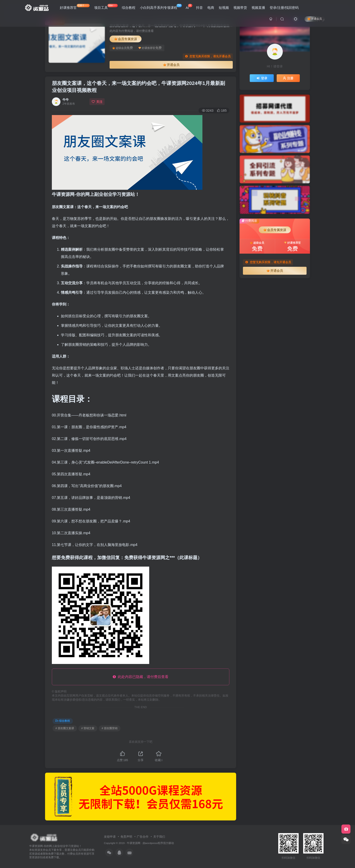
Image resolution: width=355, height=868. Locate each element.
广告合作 (143, 837)
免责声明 (126, 837)
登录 (262, 78)
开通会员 (315, 19)
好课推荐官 (75, 7)
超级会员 (123, 48)
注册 (288, 78)
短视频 (224, 8)
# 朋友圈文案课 (65, 728)
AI (189, 7)
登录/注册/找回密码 (284, 8)
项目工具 (106, 7)
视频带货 (240, 8)
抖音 (199, 8)
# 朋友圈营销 (110, 728)
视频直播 (258, 8)
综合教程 (129, 8)
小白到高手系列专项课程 (161, 7)
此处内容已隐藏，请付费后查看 (141, 677)
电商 (211, 8)
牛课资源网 (134, 843)
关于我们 (159, 837)
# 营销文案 (88, 728)
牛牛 (66, 100)
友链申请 (110, 837)
